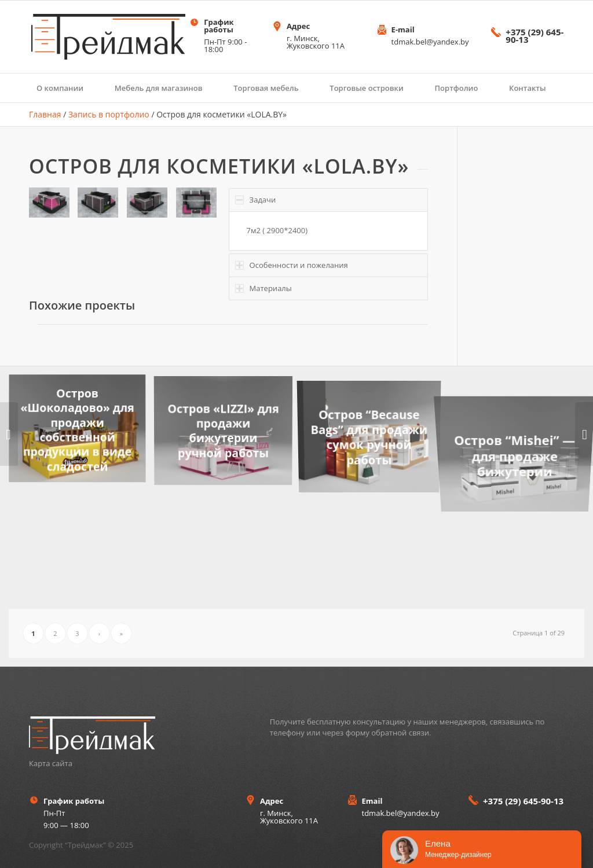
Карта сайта (51, 763)
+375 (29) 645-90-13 (535, 36)
